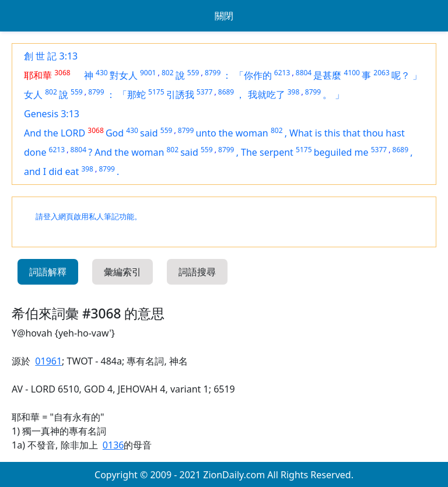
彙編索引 (123, 272)
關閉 (224, 16)
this (334, 133)
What (302, 133)
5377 (204, 92)
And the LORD (55, 133)
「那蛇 (132, 94)
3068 (62, 73)
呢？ (401, 75)
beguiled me (341, 152)
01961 (48, 361)
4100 (352, 73)
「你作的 (253, 75)
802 (168, 73)
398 (294, 92)
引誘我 (180, 94)
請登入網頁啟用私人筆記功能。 (89, 217)
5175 (156, 92)
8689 (226, 92)
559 (193, 73)
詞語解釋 (48, 272)
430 (102, 73)
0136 (113, 445)
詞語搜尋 (197, 272)
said (149, 133)
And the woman (129, 152)
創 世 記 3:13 (51, 56)
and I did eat (51, 171)
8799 (213, 73)
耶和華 (38, 75)
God (115, 133)
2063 (381, 73)
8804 (304, 73)
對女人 (124, 75)
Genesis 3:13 (52, 114)
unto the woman (232, 133)
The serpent (267, 152)
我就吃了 (267, 94)
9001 (148, 73)
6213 (282, 73)
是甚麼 (327, 75)
